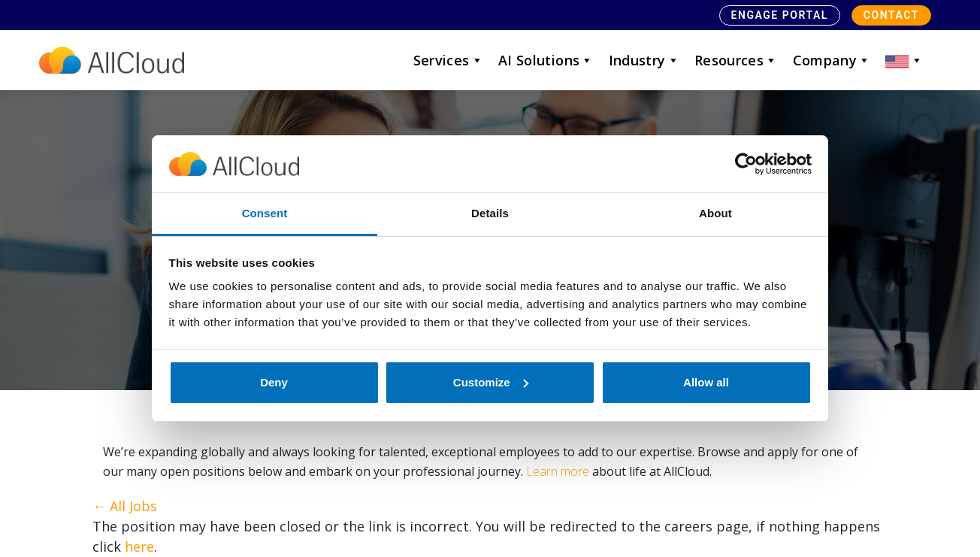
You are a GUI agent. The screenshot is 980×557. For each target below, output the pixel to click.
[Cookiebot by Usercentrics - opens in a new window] (746, 164)
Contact (891, 15)
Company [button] (832, 60)
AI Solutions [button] (546, 60)
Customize (491, 382)
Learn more (558, 471)
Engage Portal (780, 15)
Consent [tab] (265, 213)
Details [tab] (490, 213)
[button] (904, 60)
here (139, 546)
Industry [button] (644, 60)
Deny (274, 382)
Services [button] (448, 60)
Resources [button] (736, 60)
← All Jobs (125, 506)
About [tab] (715, 213)
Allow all (706, 382)
